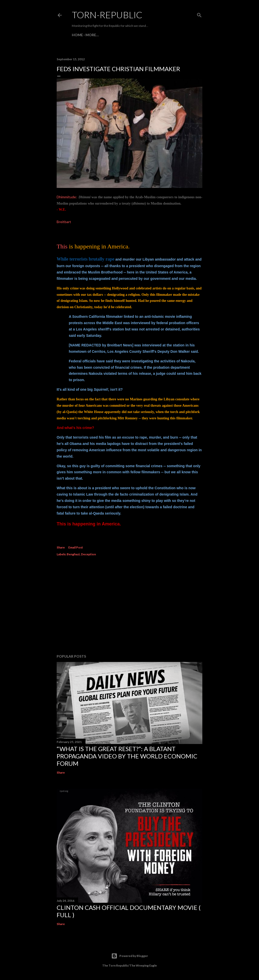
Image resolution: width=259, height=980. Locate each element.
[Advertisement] (129, 606)
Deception (88, 554)
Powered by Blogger (130, 956)
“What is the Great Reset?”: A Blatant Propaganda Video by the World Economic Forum (127, 756)
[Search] (199, 14)
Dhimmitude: (67, 197)
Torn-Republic (107, 15)
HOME (77, 35)
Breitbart (64, 222)
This (62, 246)
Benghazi (73, 554)
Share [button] (61, 547)
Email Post (76, 547)
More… (92, 35)
